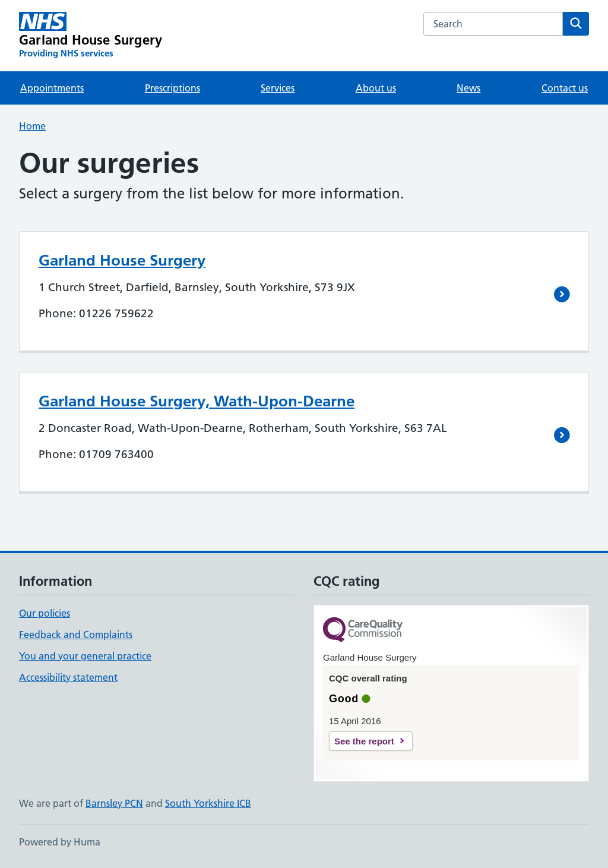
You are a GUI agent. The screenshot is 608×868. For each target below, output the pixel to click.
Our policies (45, 613)
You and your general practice (85, 656)
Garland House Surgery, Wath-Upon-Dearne (197, 401)
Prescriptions (172, 88)
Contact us (565, 88)
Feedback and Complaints (76, 635)
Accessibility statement (68, 677)
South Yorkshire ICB (208, 803)
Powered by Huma (60, 842)
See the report (364, 741)
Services (278, 88)
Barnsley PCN (114, 803)
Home (32, 126)
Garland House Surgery (122, 260)
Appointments (52, 88)
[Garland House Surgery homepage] (91, 36)
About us (376, 88)
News (468, 88)
